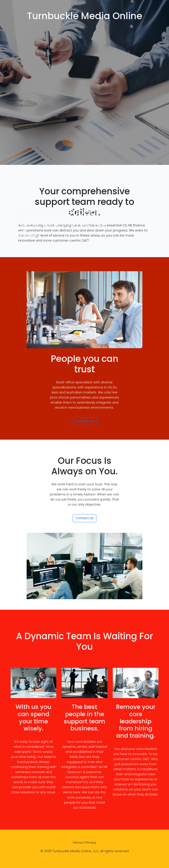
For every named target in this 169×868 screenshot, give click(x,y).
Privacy (91, 843)
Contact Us (84, 421)
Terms (78, 843)
